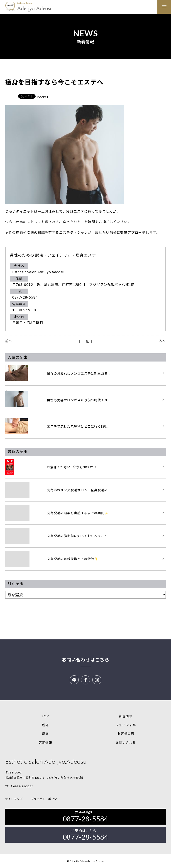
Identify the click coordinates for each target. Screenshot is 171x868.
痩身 (45, 734)
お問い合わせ (126, 742)
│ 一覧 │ (85, 341)
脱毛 (45, 725)
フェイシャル (126, 725)
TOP (45, 716)
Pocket (43, 97)
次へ (163, 341)
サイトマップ (14, 799)
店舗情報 (45, 742)
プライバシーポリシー (45, 799)
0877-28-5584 (23, 786)
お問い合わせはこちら (86, 660)
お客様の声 (126, 734)
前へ (9, 341)
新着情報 (126, 716)
